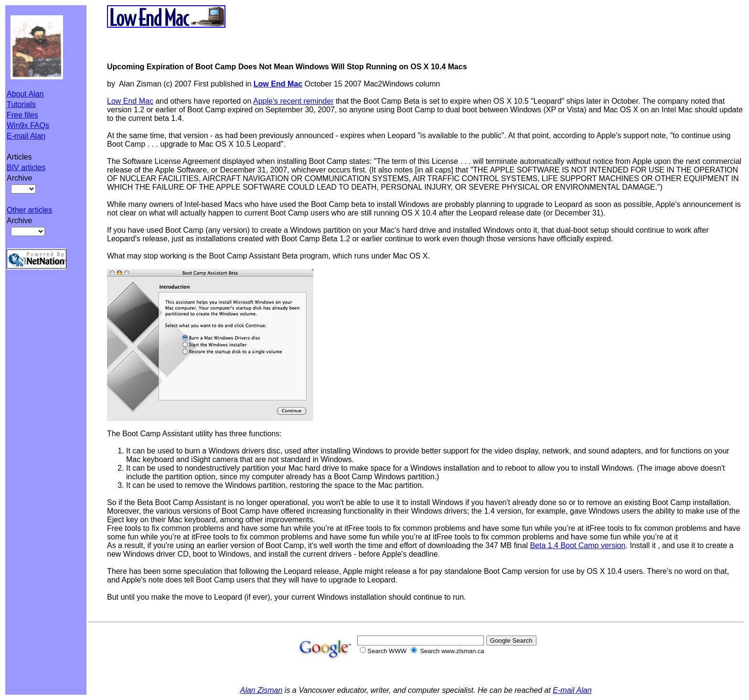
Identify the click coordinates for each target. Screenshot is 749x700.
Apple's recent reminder (293, 101)
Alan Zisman (261, 690)
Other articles (29, 210)
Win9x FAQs (28, 125)
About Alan (25, 94)
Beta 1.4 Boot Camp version (578, 545)
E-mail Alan (26, 136)
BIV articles (26, 167)
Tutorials (21, 104)
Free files (22, 115)
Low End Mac (130, 101)
